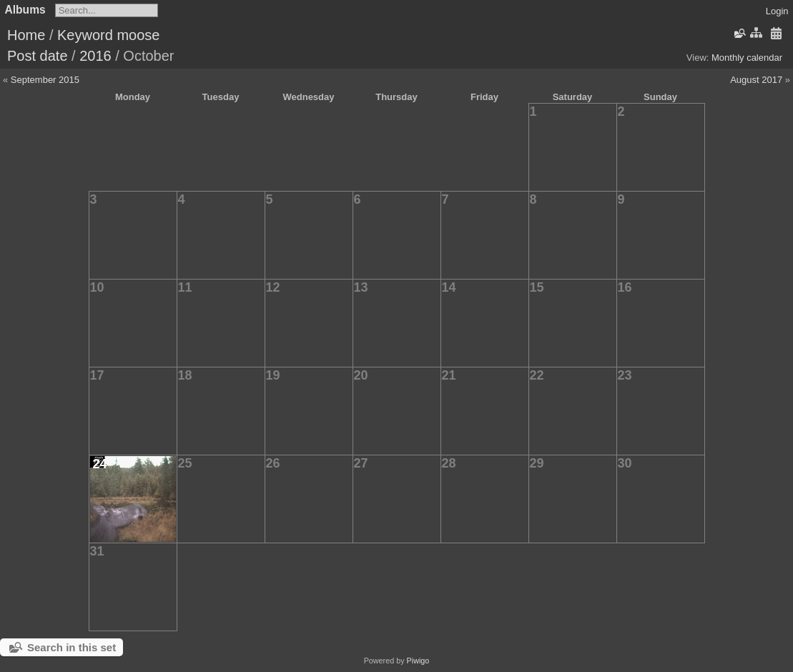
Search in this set (72, 647)
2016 (95, 56)
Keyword (85, 35)
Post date (38, 56)
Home (26, 35)
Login (777, 11)
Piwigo (418, 661)
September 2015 (45, 80)
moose (138, 35)
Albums (25, 10)
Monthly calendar (747, 58)
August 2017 (756, 80)
